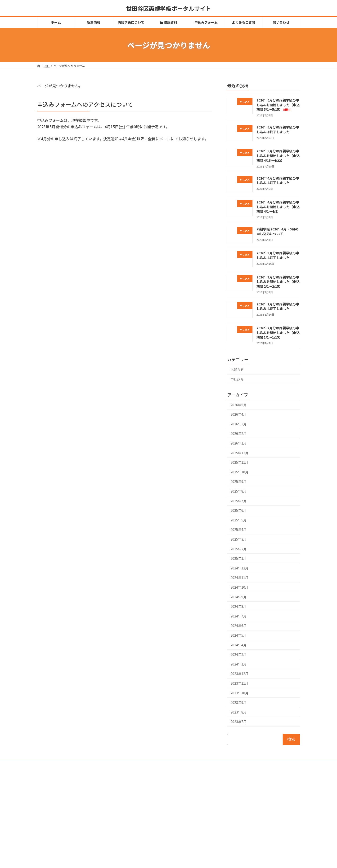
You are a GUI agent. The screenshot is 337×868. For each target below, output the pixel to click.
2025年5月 (238, 520)
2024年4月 (238, 645)
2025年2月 (238, 549)
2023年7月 (238, 722)
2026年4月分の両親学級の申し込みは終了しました (278, 181)
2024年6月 (238, 626)
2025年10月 (239, 472)
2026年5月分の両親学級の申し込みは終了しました (278, 129)
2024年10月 (239, 587)
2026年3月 (238, 424)
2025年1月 (238, 558)
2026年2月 (238, 434)
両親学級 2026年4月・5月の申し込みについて (277, 231)
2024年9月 (238, 597)
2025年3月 (238, 539)
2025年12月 (239, 453)
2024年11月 (239, 578)
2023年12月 (239, 674)
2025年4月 (238, 530)
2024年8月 (238, 606)
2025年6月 (238, 510)
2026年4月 (238, 414)
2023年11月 (239, 683)
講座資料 (138, 808)
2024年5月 (238, 635)
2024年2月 (238, 654)
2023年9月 (238, 702)
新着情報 (136, 791)
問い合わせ (137, 832)
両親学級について (141, 800)
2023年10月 (239, 693)
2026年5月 (238, 405)
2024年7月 (238, 616)
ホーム (134, 783)
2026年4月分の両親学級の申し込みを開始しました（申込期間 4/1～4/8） (278, 207)
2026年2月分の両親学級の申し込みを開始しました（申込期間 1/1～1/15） (278, 333)
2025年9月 (238, 482)
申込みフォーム (140, 816)
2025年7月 (238, 501)
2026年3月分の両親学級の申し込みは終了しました (278, 256)
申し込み (237, 379)
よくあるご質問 (140, 824)
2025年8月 (238, 491)
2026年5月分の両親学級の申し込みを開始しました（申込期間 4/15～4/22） (278, 156)
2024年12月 (239, 568)
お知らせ (237, 370)
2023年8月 (238, 712)
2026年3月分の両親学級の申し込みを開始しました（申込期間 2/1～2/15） (278, 282)
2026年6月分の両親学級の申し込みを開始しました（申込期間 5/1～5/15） (278, 105)
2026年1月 (238, 443)
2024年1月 (238, 664)
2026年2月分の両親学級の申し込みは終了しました (278, 306)
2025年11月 (239, 462)
